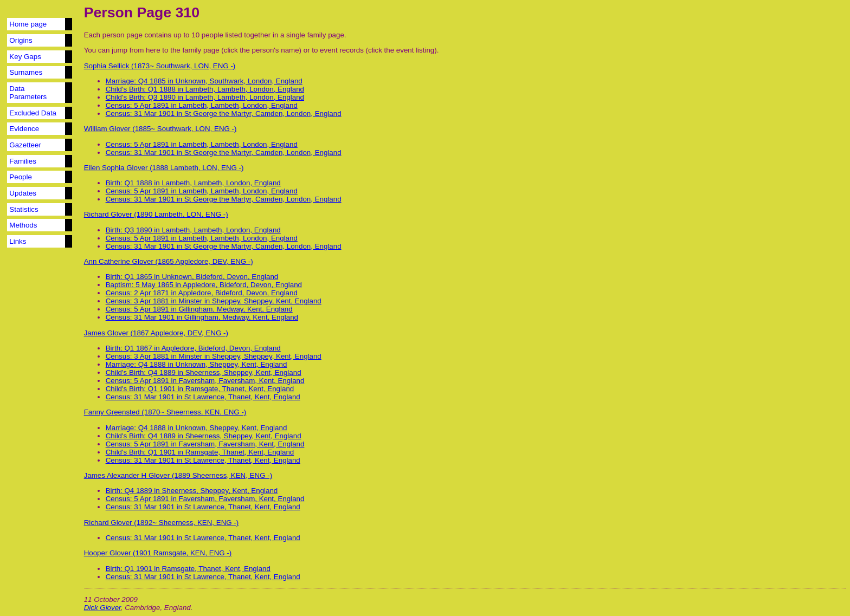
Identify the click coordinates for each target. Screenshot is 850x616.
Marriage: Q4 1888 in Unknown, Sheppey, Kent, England (197, 364)
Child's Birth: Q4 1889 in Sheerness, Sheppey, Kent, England (204, 372)
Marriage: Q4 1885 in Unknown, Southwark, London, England (204, 81)
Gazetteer (25, 145)
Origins (21, 40)
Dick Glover (102, 608)
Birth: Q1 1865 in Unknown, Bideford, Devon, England (192, 277)
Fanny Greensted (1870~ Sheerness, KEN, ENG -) (165, 412)
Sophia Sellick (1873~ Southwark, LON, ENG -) (160, 66)
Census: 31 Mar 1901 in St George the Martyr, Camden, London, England (224, 114)
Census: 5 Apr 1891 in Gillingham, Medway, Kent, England (199, 309)
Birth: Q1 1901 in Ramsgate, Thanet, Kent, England (188, 569)
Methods (23, 225)
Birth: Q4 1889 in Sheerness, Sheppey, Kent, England (192, 491)
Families (23, 161)
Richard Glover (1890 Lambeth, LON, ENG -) (156, 214)
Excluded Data (33, 113)
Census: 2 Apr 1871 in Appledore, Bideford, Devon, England (202, 293)
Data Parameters (28, 93)
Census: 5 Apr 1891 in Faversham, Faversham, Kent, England (205, 381)
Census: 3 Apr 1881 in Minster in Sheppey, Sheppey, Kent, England (214, 301)
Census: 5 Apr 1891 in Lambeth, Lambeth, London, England (202, 105)
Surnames (26, 72)
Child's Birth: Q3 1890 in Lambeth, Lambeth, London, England (205, 97)
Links (18, 241)
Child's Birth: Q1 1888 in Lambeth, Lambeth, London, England (205, 89)
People (21, 177)
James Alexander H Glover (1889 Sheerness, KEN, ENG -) (178, 475)
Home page (28, 24)
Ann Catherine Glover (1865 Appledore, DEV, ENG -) (169, 261)
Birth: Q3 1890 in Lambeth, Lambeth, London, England (193, 230)
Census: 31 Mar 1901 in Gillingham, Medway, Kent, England (202, 317)
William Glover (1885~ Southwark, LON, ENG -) (160, 129)
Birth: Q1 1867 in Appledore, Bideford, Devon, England (193, 348)
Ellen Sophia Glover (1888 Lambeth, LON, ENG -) (164, 168)
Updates (23, 193)
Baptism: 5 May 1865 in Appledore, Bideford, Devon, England (204, 285)
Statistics (24, 209)
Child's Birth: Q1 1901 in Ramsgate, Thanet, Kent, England (200, 389)
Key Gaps (25, 57)
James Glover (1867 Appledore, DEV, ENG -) (156, 333)
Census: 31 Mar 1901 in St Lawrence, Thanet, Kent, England (203, 397)
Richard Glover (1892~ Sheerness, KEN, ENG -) (162, 523)
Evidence (24, 129)
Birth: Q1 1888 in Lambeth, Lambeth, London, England (193, 183)
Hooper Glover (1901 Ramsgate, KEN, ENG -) (158, 553)
